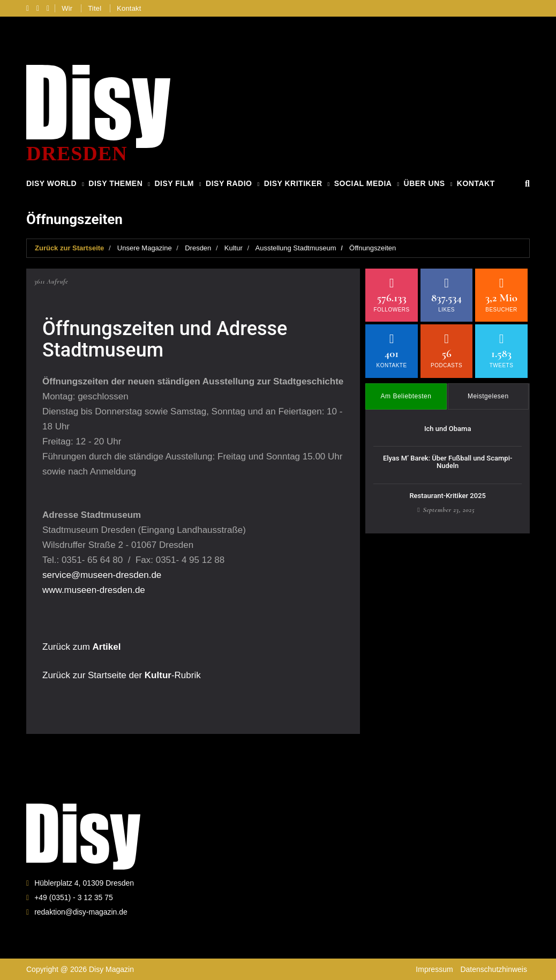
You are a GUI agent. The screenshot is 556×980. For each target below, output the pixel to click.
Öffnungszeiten (373, 248)
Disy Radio (229, 183)
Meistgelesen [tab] (488, 396)
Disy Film (174, 183)
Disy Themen (115, 183)
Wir (67, 8)
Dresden (198, 248)
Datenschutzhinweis (494, 969)
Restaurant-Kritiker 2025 (448, 496)
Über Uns (424, 183)
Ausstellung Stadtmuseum (296, 248)
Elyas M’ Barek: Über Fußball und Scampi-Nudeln (448, 462)
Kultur (234, 248)
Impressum (434, 969)
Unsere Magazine (145, 248)
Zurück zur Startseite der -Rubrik (122, 675)
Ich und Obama (448, 429)
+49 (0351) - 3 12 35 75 (74, 897)
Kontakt (129, 8)
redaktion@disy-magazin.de (81, 912)
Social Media (363, 183)
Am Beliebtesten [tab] (406, 396)
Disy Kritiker (293, 183)
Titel (95, 8)
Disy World (51, 183)
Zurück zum (81, 647)
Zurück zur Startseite (69, 248)
